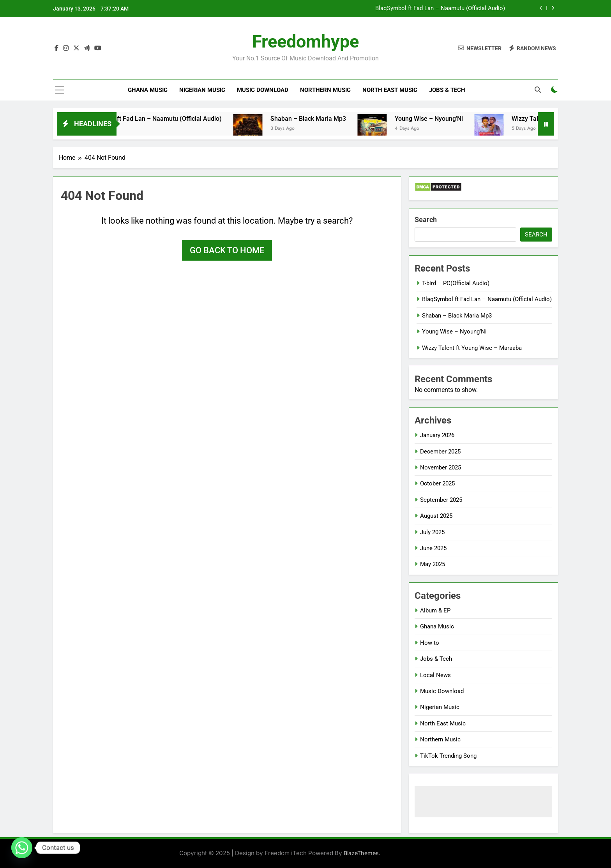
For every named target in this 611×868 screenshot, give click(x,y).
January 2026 (437, 435)
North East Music (390, 90)
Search (426, 220)
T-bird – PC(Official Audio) (456, 283)
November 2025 (441, 468)
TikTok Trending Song (448, 756)
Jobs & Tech (447, 90)
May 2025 (433, 564)
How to (430, 643)
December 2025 (440, 452)
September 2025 (441, 500)
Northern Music (325, 90)
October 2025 (437, 483)
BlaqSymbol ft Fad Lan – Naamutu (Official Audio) (440, 9)
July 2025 (432, 532)
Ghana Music (148, 90)
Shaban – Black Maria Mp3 (316, 119)
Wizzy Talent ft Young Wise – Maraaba (472, 348)
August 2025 (436, 516)
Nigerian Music (202, 90)
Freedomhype (305, 41)
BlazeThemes (361, 853)
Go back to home (227, 250)
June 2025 (433, 548)
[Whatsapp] (22, 848)
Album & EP (435, 610)
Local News (435, 675)
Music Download (263, 90)
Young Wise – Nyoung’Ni (437, 119)
